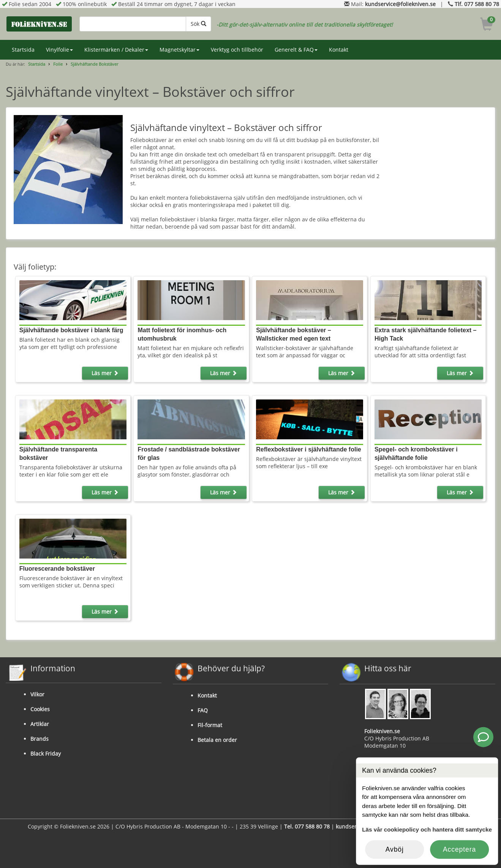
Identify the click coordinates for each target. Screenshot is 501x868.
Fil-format (210, 725)
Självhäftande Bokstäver (94, 64)
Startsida (23, 50)
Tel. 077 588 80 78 (307, 826)
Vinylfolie (59, 50)
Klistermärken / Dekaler (116, 50)
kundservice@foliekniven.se (400, 4)
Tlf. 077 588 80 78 (477, 4)
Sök (198, 24)
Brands (40, 739)
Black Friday (46, 754)
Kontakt (339, 50)
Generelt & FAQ (296, 50)
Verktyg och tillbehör (237, 50)
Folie (58, 64)
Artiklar (40, 724)
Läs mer (105, 373)
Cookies (40, 709)
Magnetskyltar (179, 50)
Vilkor (37, 694)
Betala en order (217, 740)
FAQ (203, 710)
